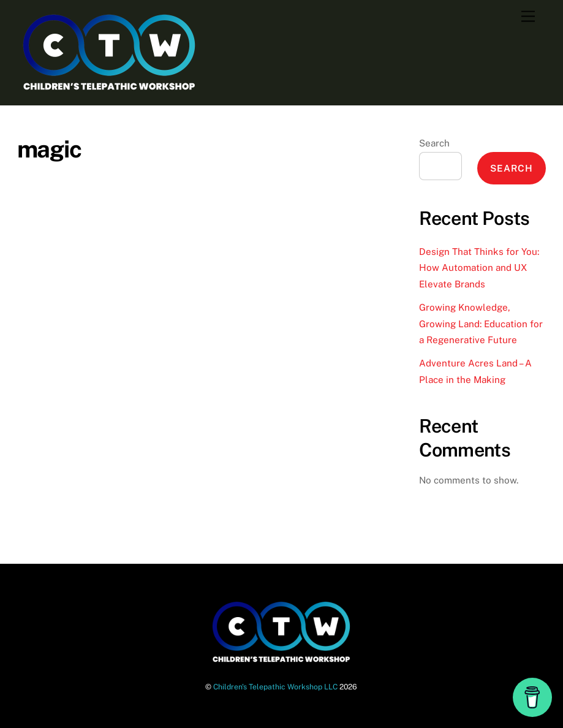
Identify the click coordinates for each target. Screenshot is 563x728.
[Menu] (528, 17)
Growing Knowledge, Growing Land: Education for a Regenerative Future (481, 324)
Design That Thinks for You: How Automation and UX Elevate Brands (479, 268)
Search (434, 143)
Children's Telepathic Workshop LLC (275, 687)
